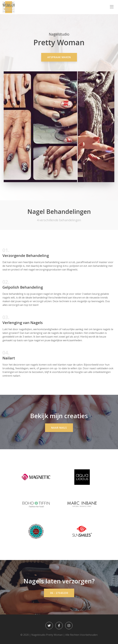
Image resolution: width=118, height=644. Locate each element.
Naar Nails (59, 428)
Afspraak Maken (59, 57)
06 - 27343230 (59, 593)
